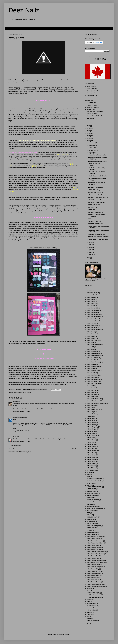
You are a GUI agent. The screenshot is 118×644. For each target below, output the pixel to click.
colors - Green (91, 436)
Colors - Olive (91, 444)
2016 (89, 126)
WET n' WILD (91, 118)
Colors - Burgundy (92, 427)
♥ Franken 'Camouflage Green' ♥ (98, 197)
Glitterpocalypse (92, 496)
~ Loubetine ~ (92, 210)
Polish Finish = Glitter (93, 565)
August (91, 153)
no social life (91, 530)
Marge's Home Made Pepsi (95, 508)
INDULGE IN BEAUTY (93, 107)
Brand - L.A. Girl (92, 360)
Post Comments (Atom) (24, 452)
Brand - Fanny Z (91, 338)
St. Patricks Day (91, 606)
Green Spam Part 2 (92, 89)
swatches (90, 612)
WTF (88, 623)
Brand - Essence (92, 334)
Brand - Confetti (91, 323)
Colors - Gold (91, 433)
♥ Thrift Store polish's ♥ (95, 200)
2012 (89, 133)
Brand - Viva (90, 408)
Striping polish (91, 610)
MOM (88, 513)
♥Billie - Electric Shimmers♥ (97, 183)
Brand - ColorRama (92, 321)
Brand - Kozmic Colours (94, 356)
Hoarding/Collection (93, 500)
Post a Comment (16, 445)
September (92, 150)
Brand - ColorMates (93, 319)
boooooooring (91, 295)
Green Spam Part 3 (92, 91)
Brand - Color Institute (93, 315)
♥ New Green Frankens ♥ (96, 224)
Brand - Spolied (91, 405)
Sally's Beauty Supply (93, 593)
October (91, 148)
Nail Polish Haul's (92, 517)
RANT (88, 591)
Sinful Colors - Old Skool (94, 116)
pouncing (90, 588)
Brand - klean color (92, 351)
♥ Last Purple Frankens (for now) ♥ (99, 237)
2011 (89, 136)
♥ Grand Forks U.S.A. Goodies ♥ (98, 155)
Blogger (67, 635)
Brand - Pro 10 (91, 388)
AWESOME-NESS (92, 293)
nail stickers (90, 521)
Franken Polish (18, 392)
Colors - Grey (91, 438)
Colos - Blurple (91, 468)
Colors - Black (91, 418)
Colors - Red (90, 453)
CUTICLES (90, 472)
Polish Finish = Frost (93, 558)
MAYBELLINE (91, 109)
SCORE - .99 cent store (94, 595)
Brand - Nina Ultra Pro (93, 384)
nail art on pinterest (91, 34)
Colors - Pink (91, 449)
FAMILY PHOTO (91, 489)
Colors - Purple (91, 451)
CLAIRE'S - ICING (92, 105)
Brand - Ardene (91, 297)
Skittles (89, 599)
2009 (89, 141)
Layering (89, 504)
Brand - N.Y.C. (91, 373)
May (90, 247)
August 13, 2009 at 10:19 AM (22, 411)
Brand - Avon (91, 301)
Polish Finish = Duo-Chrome (95, 554)
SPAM (88, 601)
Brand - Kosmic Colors (94, 353)
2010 (89, 138)
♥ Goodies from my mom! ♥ (97, 234)
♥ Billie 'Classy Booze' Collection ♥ (99, 239)
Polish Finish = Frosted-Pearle (96, 560)
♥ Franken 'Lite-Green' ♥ (96, 195)
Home (44, 449)
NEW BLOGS (91, 528)
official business (92, 532)
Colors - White (91, 461)
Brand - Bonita (91, 306)
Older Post (75, 449)
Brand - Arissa (91, 299)
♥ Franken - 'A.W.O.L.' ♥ (95, 221)
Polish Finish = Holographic (95, 567)
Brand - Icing (91, 343)
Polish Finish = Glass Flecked (96, 563)
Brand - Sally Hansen (93, 399)
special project (27, 392)
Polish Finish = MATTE (93, 571)
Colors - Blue (91, 420)
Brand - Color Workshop (94, 317)
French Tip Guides (92, 493)
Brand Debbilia (91, 414)
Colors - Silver (91, 455)
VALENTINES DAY (92, 621)
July (90, 242)
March (91, 252)
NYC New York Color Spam (95, 112)
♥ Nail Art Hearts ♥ (94, 185)
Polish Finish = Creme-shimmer (96, 552)
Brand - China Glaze (93, 310)
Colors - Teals (91, 459)
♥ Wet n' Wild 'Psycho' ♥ (96, 192)
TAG (88, 617)
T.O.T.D (89, 614)
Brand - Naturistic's (92, 382)
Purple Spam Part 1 (92, 95)
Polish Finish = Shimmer (94, 584)
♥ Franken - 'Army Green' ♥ (96, 187)
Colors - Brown (91, 425)
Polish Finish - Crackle (93, 539)
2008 (89, 258)
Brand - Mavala (91, 364)
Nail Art (89, 515)
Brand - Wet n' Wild (92, 410)
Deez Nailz (24, 10)
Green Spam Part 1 (92, 87)
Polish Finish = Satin (93, 580)
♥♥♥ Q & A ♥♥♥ (93, 207)
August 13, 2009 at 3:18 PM (21, 431)
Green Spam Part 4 (92, 93)
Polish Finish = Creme (93, 550)
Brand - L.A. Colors (92, 358)
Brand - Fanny (91, 336)
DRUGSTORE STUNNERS (94, 479)
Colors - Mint (91, 442)
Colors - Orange (91, 446)
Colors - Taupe (91, 457)
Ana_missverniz (18, 417)
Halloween (90, 498)
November (92, 145)
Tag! (90, 219)
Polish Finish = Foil (92, 556)
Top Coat (89, 619)
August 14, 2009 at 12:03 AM (22, 441)
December (92, 143)
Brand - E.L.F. (91, 332)
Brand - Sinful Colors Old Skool (96, 403)
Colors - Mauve (91, 440)
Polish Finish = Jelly (93, 569)
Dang (88, 475)
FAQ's (9, 28)
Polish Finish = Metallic (94, 573)
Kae (14, 401)
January (91, 255)
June (90, 245)
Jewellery (90, 502)
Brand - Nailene (91, 377)
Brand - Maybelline (92, 366)
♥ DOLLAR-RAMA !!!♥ (95, 205)
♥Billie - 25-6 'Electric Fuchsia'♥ (98, 162)
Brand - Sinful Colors (93, 401)
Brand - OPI (90, 386)
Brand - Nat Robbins (93, 379)
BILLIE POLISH (91, 103)
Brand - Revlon (91, 392)
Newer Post (12, 449)
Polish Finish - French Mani (95, 543)
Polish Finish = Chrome (94, 547)
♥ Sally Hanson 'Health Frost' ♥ (98, 176)
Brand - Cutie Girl (92, 327)
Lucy (15, 437)
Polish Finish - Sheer (93, 545)
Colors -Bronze (91, 466)
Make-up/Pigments (92, 506)
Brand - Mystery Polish (94, 371)
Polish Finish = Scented (94, 582)
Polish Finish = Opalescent (95, 537)
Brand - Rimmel (91, 394)
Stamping (90, 608)
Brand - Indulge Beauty (94, 345)
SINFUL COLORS (92, 114)
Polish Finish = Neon (93, 575)
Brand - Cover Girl (92, 325)
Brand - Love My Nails (93, 362)
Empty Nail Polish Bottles (94, 481)
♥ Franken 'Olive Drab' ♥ (96, 212)
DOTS (88, 477)
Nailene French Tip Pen (94, 526)
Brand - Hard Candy (93, 340)
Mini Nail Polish (91, 511)
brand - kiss (90, 349)
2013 (89, 131)
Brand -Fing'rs (91, 412)
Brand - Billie (91, 304)
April (90, 250)
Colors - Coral (91, 431)
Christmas (90, 416)
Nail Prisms (90, 519)
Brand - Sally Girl (92, 397)
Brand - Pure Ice (92, 390)
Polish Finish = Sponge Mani (95, 586)
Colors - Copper (91, 429)
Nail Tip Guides (91, 524)
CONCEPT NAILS (92, 470)
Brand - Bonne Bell (92, 308)
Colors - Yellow (91, 464)
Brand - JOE (90, 347)
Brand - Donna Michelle (94, 330)
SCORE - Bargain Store (94, 597)
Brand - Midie (91, 368)
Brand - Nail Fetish (92, 375)
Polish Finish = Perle (93, 578)
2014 (89, 128)
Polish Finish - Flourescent (95, 541)
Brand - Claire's (91, 312)
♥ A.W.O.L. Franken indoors (97, 202)
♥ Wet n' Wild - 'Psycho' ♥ (96, 190)
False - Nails (90, 483)
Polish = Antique (92, 534)
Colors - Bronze (91, 423)
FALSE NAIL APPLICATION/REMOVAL (94, 486)
